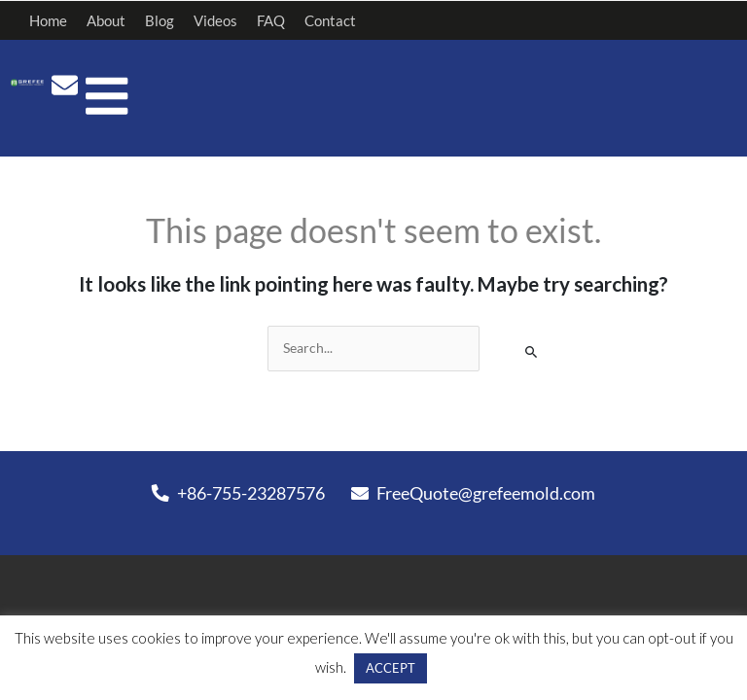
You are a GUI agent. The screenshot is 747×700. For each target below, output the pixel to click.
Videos (215, 20)
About (106, 20)
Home (48, 20)
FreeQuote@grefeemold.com (473, 493)
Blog (160, 20)
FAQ (271, 20)
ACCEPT (374, 668)
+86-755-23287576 (238, 493)
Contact (330, 20)
